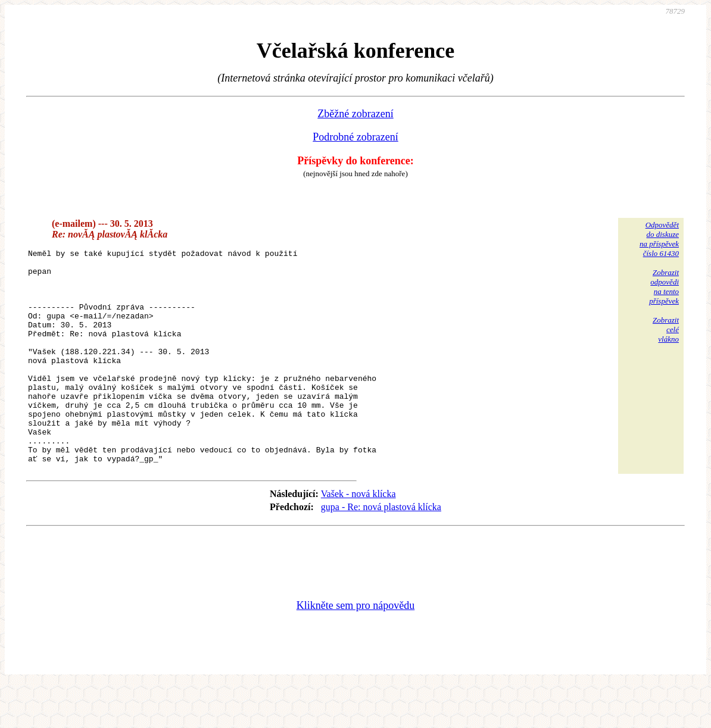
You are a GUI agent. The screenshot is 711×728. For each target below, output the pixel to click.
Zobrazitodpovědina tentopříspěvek (664, 287)
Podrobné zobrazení (355, 137)
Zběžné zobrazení (355, 114)
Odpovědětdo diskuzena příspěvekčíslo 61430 (659, 239)
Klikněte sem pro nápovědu (355, 648)
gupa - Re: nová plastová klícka (381, 550)
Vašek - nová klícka (358, 537)
